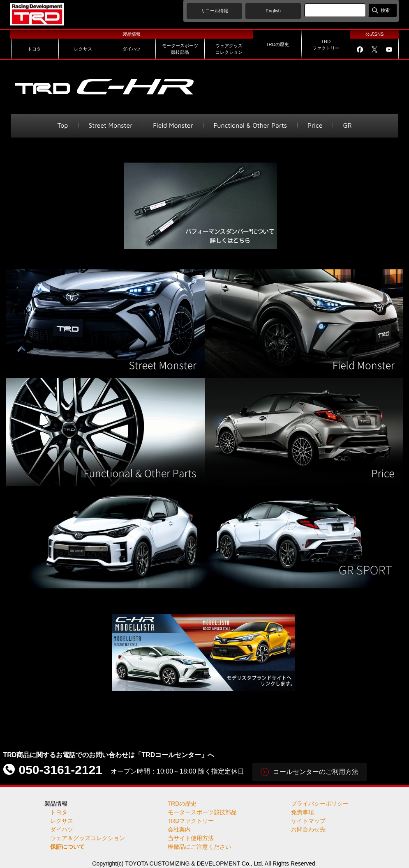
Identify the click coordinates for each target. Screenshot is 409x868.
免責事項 (303, 812)
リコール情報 (215, 11)
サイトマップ (308, 821)
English (273, 11)
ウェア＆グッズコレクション (88, 838)
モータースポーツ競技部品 (202, 812)
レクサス (62, 821)
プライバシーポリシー (320, 804)
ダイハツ (62, 829)
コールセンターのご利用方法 (316, 772)
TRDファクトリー (191, 821)
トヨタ (59, 812)
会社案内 (179, 829)
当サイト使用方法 (191, 838)
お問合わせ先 (308, 829)
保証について (67, 847)
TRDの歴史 (182, 804)
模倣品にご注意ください (199, 847)
